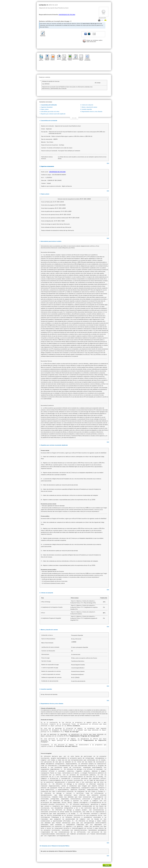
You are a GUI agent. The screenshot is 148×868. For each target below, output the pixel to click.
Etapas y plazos (45, 109)
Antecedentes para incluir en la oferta (50, 112)
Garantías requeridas (87, 109)
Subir (108, 163)
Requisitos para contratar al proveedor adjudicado (53, 114)
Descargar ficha (102, 18)
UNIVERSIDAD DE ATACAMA (67, 15)
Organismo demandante (47, 107)
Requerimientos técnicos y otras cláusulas (92, 112)
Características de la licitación (49, 105)
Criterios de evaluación (87, 105)
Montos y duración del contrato (89, 107)
